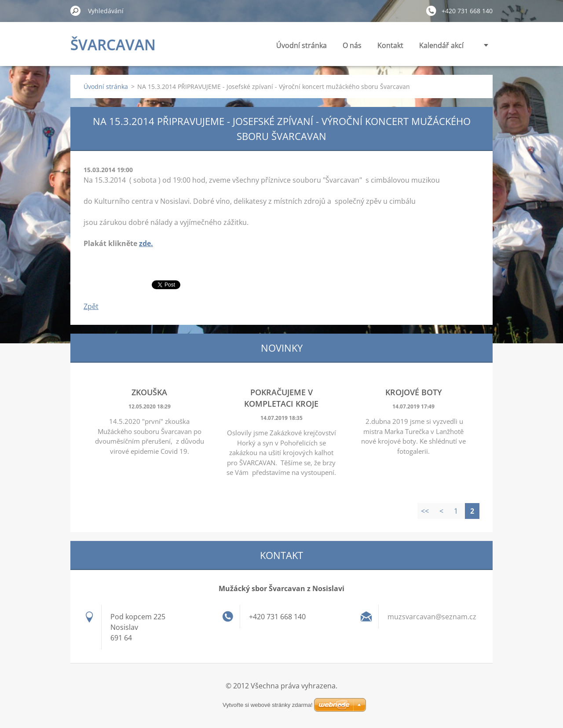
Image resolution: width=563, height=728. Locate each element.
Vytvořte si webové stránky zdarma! (268, 705)
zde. (146, 243)
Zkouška (149, 392)
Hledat (76, 11)
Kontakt (390, 45)
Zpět (91, 306)
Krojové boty (414, 392)
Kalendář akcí (441, 45)
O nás (352, 45)
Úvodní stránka (302, 45)
